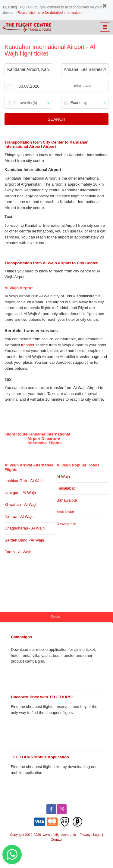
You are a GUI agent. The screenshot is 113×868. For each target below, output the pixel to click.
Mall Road (66, 512)
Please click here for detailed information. (50, 13)
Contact (57, 839)
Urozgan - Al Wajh (20, 493)
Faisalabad (66, 488)
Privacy (85, 835)
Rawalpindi (66, 524)
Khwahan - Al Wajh (21, 504)
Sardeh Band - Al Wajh (24, 540)
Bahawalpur (67, 500)
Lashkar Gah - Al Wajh (24, 481)
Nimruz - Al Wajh (19, 516)
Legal (97, 835)
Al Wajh (63, 476)
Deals (56, 617)
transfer (28, 345)
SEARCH (56, 119)
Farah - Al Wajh (18, 552)
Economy (79, 103)
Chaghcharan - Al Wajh (25, 528)
